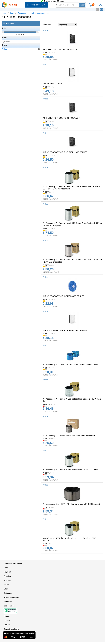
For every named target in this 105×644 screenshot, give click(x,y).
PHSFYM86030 (49, 544)
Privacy (7, 621)
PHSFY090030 (49, 439)
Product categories (11, 597)
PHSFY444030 (49, 265)
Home (4, 13)
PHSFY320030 (49, 507)
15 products (47, 24)
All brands (8, 602)
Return (6, 585)
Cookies (7, 625)
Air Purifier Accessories (40, 13)
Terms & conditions (11, 629)
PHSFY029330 (49, 404)
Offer (6, 589)
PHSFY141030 (49, 334)
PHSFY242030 (49, 121)
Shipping (7, 576)
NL (97, 10)
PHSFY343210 (49, 53)
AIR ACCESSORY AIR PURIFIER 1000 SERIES (65, 152)
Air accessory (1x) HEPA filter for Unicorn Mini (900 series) (70, 435)
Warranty (7, 580)
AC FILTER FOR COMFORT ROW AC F (61, 118)
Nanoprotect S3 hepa (52, 84)
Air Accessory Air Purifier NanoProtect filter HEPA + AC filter (70, 470)
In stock (6, 42)
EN (102, 10)
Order (6, 568)
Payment (7, 572)
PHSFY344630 (49, 368)
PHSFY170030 (49, 473)
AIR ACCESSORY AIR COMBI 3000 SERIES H (65, 296)
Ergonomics (22, 13)
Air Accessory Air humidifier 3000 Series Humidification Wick (70, 365)
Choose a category (37, 5)
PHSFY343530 (49, 299)
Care (12, 13)
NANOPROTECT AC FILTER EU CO (60, 49)
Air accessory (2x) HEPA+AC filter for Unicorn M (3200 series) (71, 504)
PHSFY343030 (49, 229)
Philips (4, 49)
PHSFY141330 (49, 155)
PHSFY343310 (49, 87)
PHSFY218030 (49, 192)
